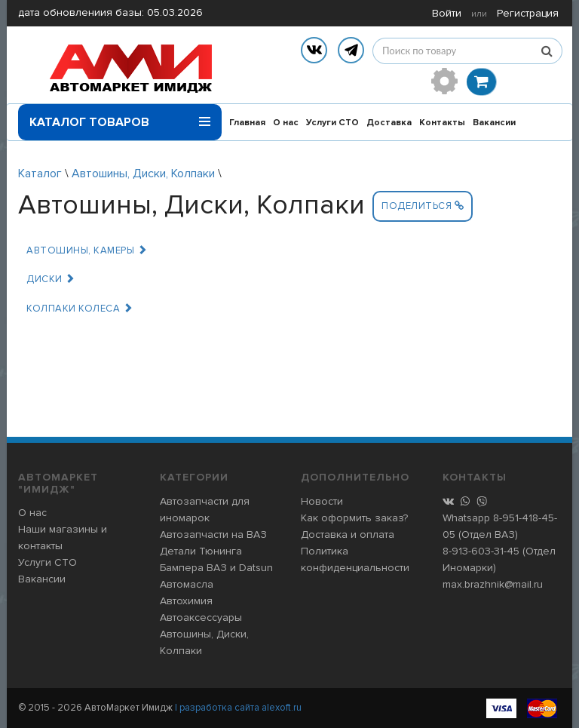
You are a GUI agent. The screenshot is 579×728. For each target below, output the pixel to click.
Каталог (40, 174)
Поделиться (423, 206)
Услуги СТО (332, 123)
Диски (51, 279)
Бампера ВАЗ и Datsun (216, 568)
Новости (322, 501)
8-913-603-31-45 (481, 551)
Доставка (389, 123)
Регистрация (528, 13)
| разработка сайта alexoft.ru (238, 708)
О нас (286, 123)
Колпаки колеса (80, 309)
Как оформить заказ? (354, 518)
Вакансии (494, 123)
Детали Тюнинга (201, 551)
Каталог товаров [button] (120, 117)
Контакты (442, 123)
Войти (447, 13)
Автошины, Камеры (87, 250)
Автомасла (187, 584)
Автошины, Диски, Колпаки (143, 174)
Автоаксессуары (201, 617)
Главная (247, 123)
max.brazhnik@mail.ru (493, 584)
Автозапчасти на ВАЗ (213, 534)
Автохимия (186, 601)
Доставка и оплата (348, 534)
